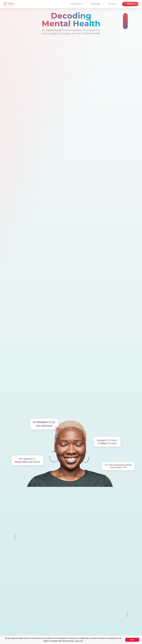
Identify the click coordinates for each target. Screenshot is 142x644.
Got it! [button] (132, 640)
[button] (76, 4)
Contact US (130, 4)
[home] (9, 4)
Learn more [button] (79, 641)
